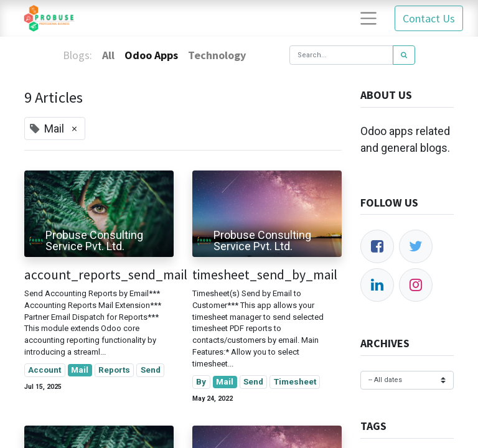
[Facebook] (377, 246)
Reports (114, 370)
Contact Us (429, 18)
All (108, 55)
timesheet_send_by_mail (265, 275)
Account (45, 370)
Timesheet (295, 381)
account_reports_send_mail (99, 275)
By (201, 381)
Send (151, 370)
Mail (80, 370)
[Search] (404, 55)
